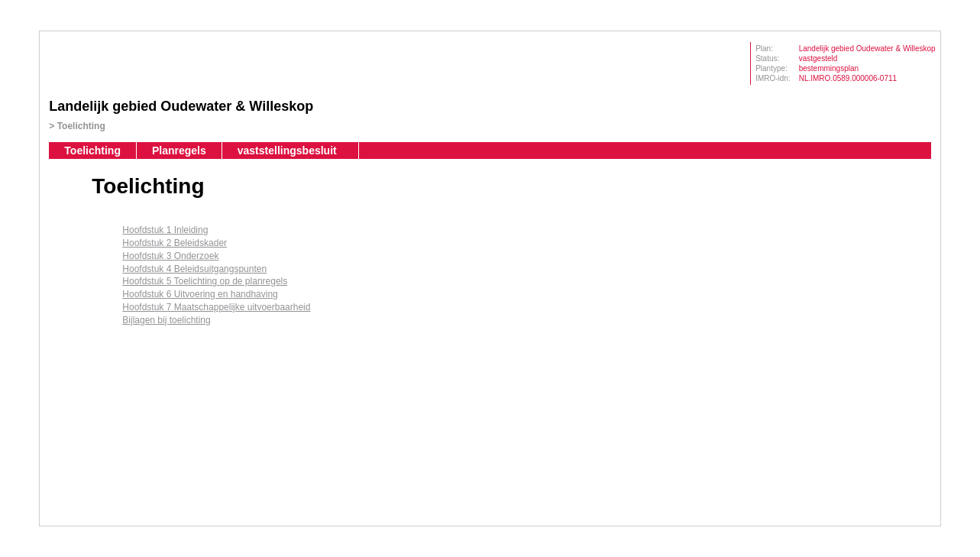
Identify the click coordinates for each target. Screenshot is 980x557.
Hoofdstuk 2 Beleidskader (175, 243)
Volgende (58, 257)
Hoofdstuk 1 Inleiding (165, 230)
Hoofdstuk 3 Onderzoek (170, 256)
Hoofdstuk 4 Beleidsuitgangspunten (194, 269)
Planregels (179, 151)
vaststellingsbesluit (287, 151)
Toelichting (81, 126)
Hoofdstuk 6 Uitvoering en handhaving (200, 294)
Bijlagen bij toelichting (166, 320)
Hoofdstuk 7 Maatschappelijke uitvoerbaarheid (216, 307)
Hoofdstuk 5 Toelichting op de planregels (205, 281)
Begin (58, 212)
